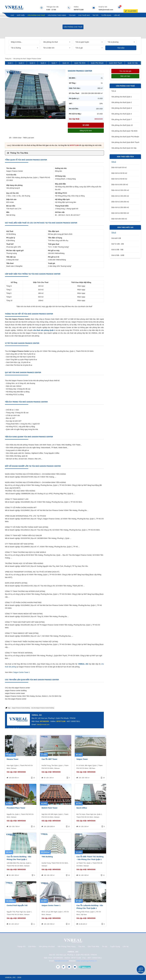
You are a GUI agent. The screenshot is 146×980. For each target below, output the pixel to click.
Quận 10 (66, 63)
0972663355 (44, 721)
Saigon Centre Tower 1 (22, 672)
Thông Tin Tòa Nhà (19, 153)
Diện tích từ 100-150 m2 (120, 190)
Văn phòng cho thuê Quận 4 (122, 114)
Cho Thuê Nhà (84, 15)
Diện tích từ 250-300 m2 (120, 207)
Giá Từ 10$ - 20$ (118, 244)
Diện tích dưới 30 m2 (119, 167)
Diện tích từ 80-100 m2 (120, 185)
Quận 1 (10, 63)
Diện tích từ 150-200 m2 (120, 196)
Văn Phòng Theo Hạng (57, 15)
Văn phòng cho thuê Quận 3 (122, 108)
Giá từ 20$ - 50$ (117, 250)
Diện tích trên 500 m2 (119, 219)
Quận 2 (21, 63)
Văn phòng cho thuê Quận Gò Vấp (124, 148)
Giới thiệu (21, 15)
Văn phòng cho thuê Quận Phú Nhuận (125, 137)
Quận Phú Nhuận (97, 63)
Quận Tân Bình (80, 63)
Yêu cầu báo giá (125, 71)
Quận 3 (32, 63)
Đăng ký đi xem (86, 131)
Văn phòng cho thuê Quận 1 (122, 97)
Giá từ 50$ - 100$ (118, 255)
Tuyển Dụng (106, 15)
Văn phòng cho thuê (36, 15)
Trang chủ (10, 15)
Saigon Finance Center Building (21, 708)
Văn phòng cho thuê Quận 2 (122, 102)
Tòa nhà (72, 15)
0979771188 (79, 10)
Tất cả (114, 91)
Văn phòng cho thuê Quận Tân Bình (124, 131)
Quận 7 (54, 63)
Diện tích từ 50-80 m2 (119, 179)
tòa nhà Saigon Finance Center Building (43, 708)
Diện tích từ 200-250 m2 (120, 202)
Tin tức (96, 15)
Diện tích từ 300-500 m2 (120, 213)
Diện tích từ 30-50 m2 (119, 173)
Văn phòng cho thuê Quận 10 (122, 125)
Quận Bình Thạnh (116, 63)
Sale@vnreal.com (106, 10)
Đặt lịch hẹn (125, 76)
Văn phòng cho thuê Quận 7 (122, 120)
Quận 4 (43, 63)
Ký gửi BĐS (135, 7)
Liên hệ (117, 15)
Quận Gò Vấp (133, 63)
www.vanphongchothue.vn (87, 961)
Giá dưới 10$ (116, 238)
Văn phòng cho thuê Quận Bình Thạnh (125, 142)
